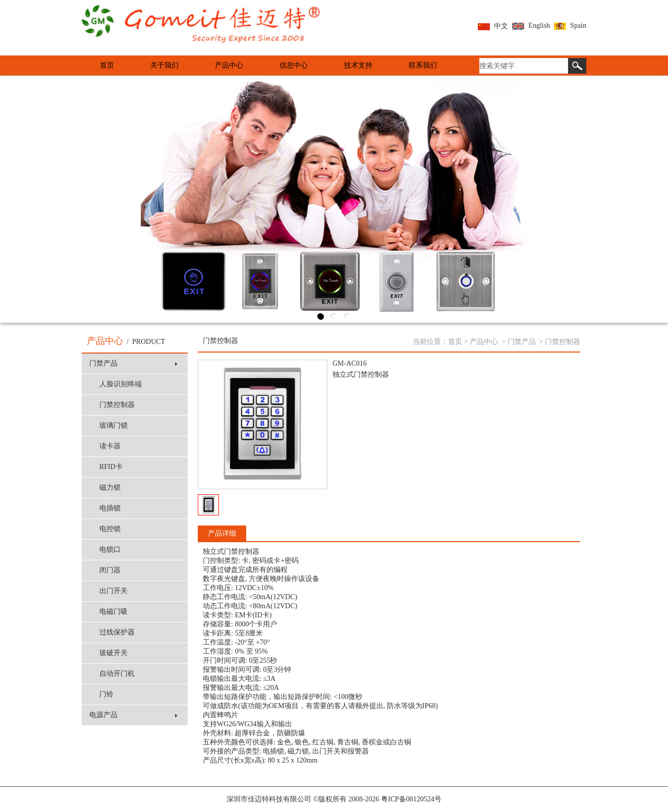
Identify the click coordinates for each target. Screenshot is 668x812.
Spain (570, 25)
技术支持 (358, 65)
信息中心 (294, 65)
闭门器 (110, 570)
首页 (107, 65)
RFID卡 (111, 467)
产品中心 (229, 65)
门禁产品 (133, 363)
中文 (493, 26)
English (531, 25)
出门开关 (114, 591)
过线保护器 (117, 632)
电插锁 (110, 508)
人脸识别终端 (121, 384)
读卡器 (110, 446)
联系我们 (423, 65)
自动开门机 (117, 674)
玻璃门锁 (114, 425)
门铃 (106, 694)
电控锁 (110, 529)
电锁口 (110, 549)
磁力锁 (110, 487)
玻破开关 (114, 653)
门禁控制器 (117, 405)
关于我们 (164, 65)
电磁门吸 (114, 612)
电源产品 (133, 715)
